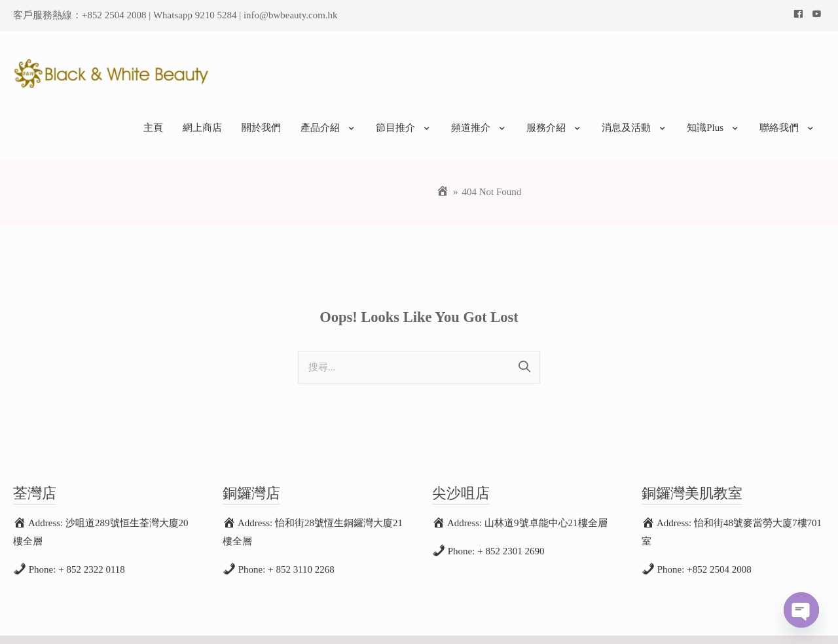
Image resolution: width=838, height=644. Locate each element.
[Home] (443, 170)
